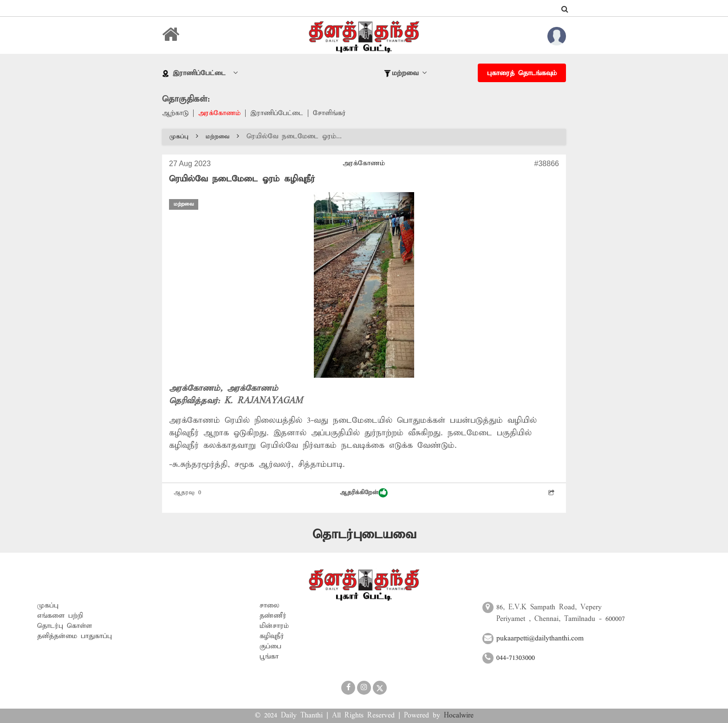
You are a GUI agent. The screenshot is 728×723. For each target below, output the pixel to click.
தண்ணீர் (273, 616)
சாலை (270, 606)
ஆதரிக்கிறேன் (364, 493)
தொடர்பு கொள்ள (65, 626)
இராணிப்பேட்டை (277, 113)
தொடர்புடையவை (364, 535)
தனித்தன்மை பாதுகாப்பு (75, 636)
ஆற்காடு (175, 113)
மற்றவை (222, 137)
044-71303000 (516, 658)
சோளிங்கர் (329, 113)
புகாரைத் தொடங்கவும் (522, 73)
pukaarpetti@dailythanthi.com (540, 639)
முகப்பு (184, 137)
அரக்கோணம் (219, 113)
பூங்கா (269, 657)
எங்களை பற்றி (60, 616)
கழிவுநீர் (272, 636)
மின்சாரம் (274, 626)
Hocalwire (459, 716)
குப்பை (270, 646)
